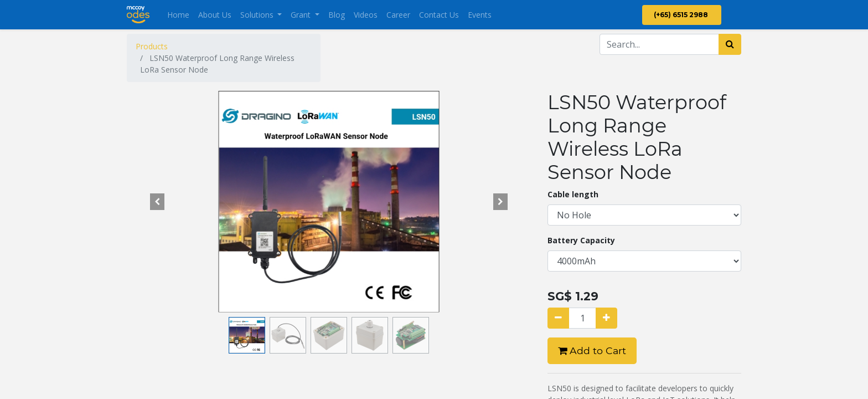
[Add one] (606, 318)
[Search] (730, 44)
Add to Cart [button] (592, 351)
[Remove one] (558, 318)
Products (152, 46)
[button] (157, 202)
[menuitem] (178, 15)
